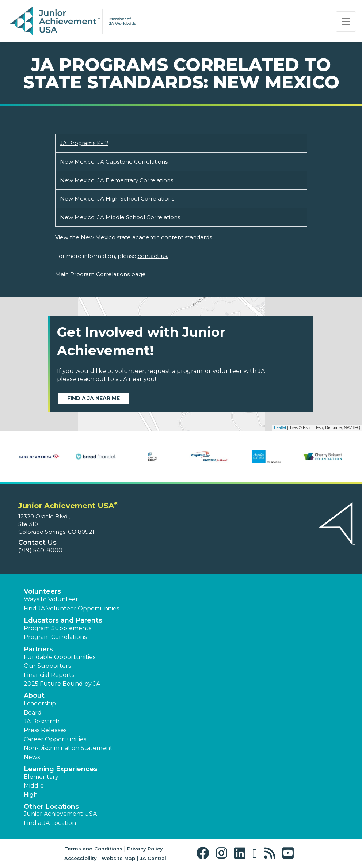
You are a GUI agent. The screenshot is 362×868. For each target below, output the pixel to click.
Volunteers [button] (42, 591)
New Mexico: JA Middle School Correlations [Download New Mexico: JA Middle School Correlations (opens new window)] (120, 217)
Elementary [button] (41, 777)
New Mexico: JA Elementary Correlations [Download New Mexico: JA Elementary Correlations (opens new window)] (117, 180)
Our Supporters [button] (47, 666)
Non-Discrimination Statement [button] (68, 748)
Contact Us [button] (37, 542)
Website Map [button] (118, 858)
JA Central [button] (153, 858)
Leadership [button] (40, 703)
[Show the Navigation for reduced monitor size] (346, 22)
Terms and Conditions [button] (93, 849)
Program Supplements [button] (58, 628)
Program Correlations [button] (55, 637)
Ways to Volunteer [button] (51, 599)
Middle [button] (34, 786)
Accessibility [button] (81, 858)
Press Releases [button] (45, 730)
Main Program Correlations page (100, 274)
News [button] (32, 757)
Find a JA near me (94, 398)
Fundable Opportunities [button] (60, 657)
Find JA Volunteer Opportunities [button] (71, 608)
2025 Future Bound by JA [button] (62, 684)
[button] (204, 853)
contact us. (153, 256)
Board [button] (33, 713)
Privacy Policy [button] (145, 849)
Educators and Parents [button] (63, 620)
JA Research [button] (42, 721)
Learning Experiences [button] (61, 769)
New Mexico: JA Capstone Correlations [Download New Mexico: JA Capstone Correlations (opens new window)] (114, 162)
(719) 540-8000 (40, 550)
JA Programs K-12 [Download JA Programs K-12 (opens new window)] (84, 143)
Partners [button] (38, 649)
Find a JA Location (50, 823)
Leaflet (280, 427)
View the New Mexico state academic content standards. (134, 237)
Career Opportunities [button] (55, 739)
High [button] (31, 795)
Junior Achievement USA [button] (60, 814)
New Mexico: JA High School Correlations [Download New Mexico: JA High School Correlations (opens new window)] (117, 199)
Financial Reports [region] (49, 675)
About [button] (34, 696)
